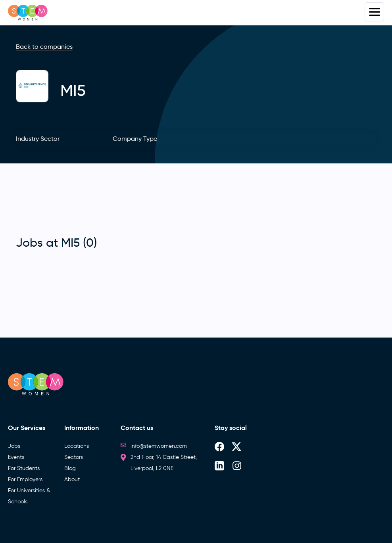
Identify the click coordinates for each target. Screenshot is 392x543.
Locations (77, 446)
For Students (24, 468)
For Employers (25, 479)
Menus (374, 12)
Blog (70, 468)
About (72, 479)
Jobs (14, 446)
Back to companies (44, 47)
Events (16, 457)
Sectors (74, 457)
